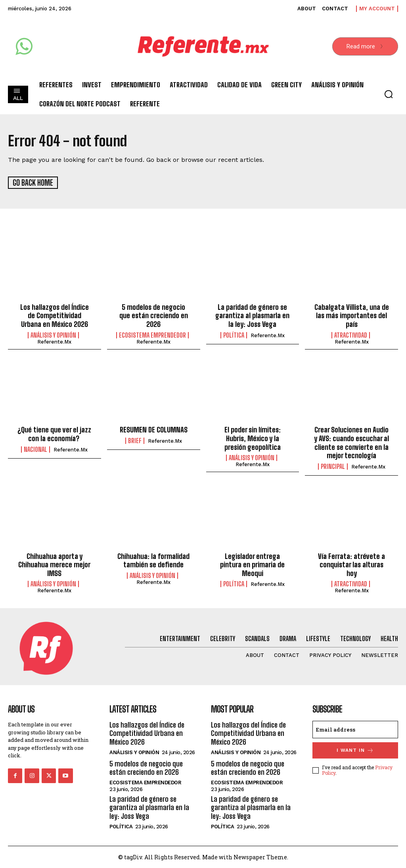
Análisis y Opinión (53, 335)
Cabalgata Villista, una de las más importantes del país (352, 315)
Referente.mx (54, 341)
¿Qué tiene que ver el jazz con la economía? (54, 434)
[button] (389, 94)
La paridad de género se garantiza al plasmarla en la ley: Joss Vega (252, 315)
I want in (355, 750)
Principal (333, 466)
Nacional (35, 449)
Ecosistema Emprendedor (152, 335)
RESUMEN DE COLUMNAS (154, 429)
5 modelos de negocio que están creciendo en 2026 (154, 315)
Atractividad (351, 335)
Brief (135, 440)
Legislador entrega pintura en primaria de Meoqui (252, 564)
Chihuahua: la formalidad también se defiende (153, 560)
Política (234, 335)
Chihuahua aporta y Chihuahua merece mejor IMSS (54, 564)
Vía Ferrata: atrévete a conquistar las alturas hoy (351, 564)
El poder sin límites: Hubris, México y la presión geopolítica (253, 438)
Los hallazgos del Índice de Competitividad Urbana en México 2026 (55, 315)
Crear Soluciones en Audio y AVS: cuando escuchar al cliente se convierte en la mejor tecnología (351, 442)
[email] (355, 729)
